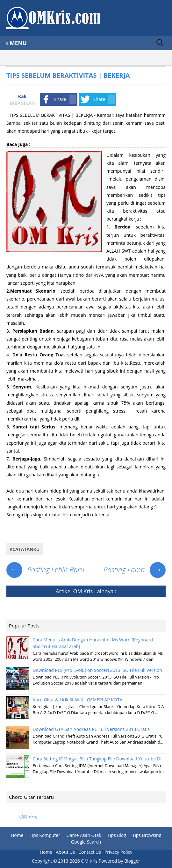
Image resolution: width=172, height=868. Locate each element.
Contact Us (90, 852)
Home (17, 835)
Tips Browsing (147, 835)
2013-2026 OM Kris (78, 861)
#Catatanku (25, 549)
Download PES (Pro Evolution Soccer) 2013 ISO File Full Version (97, 670)
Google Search (86, 842)
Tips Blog (117, 835)
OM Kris (83, 591)
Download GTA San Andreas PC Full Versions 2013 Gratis (91, 729)
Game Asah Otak (84, 835)
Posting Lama (135, 569)
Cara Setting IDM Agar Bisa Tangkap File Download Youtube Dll (98, 759)
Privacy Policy (118, 852)
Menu (18, 43)
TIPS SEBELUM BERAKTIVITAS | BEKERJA (68, 75)
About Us (65, 852)
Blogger (132, 861)
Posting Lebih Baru (45, 569)
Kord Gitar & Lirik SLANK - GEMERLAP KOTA (78, 700)
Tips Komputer (45, 835)
